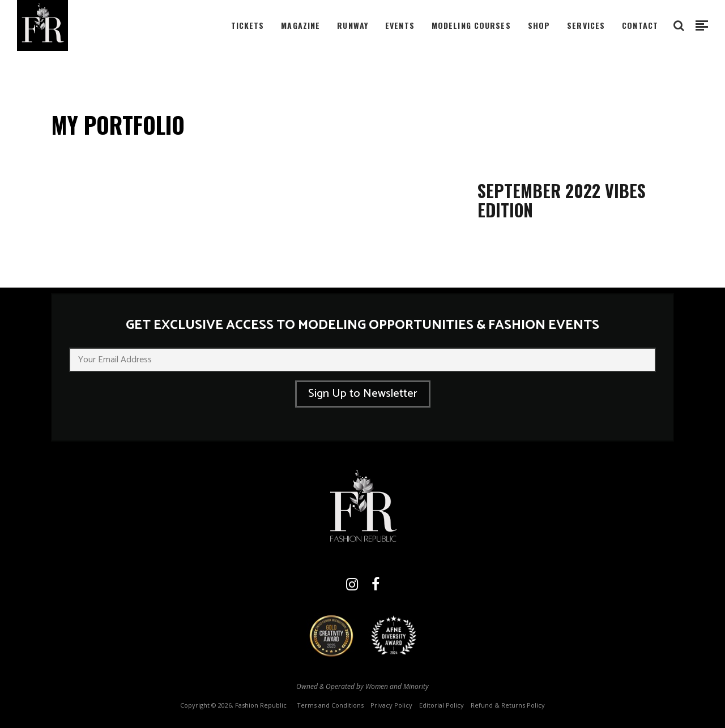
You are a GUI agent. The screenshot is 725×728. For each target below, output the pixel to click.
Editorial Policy (442, 705)
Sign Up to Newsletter (363, 394)
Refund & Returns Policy (508, 705)
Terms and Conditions (330, 705)
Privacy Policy (391, 705)
